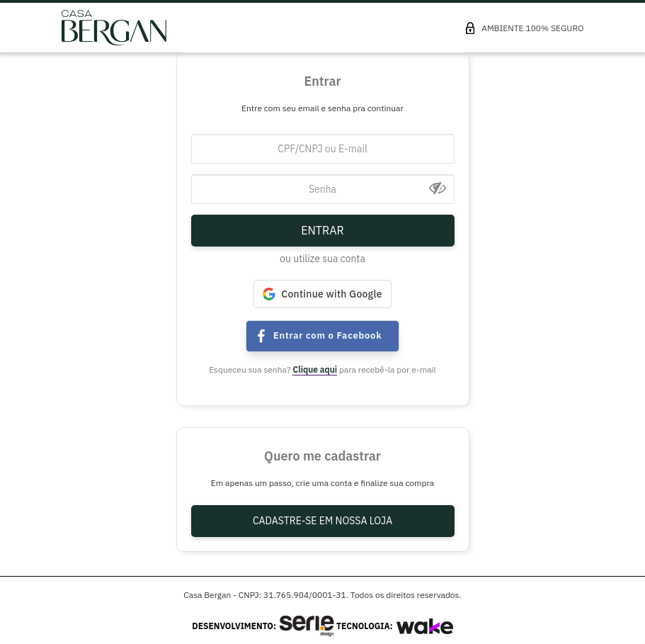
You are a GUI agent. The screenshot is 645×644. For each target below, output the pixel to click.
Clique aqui (315, 369)
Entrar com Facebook (263, 337)
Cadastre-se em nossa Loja (322, 521)
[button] (322, 294)
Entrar (322, 230)
